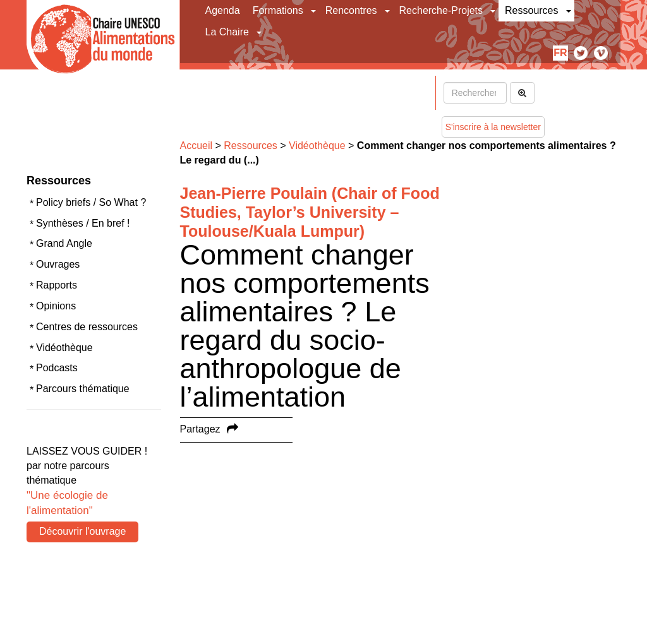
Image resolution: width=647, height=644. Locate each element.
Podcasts (57, 368)
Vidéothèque (64, 348)
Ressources (531, 10)
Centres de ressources (87, 327)
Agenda (223, 10)
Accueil (197, 146)
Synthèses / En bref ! (83, 223)
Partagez (200, 429)
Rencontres (351, 10)
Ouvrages (58, 264)
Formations (278, 10)
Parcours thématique (83, 389)
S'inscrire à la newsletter (493, 127)
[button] (314, 11)
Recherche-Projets (441, 10)
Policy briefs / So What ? (91, 202)
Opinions (56, 306)
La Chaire (227, 32)
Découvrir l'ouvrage (82, 531)
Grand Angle (64, 243)
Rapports (57, 285)
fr (560, 53)
